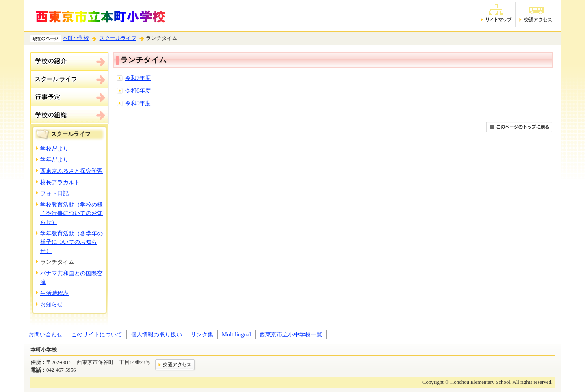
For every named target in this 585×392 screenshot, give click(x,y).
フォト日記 (54, 193)
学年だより (54, 159)
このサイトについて (97, 334)
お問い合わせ (45, 334)
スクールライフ (118, 38)
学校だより (54, 149)
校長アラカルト (60, 182)
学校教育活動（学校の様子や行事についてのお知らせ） (71, 213)
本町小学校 (76, 38)
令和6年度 (138, 90)
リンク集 (202, 334)
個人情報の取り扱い (156, 334)
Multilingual (236, 334)
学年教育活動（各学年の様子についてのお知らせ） (71, 242)
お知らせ (52, 304)
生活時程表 (54, 293)
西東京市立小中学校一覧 (291, 334)
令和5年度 (138, 103)
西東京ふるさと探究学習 (71, 171)
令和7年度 (138, 78)
